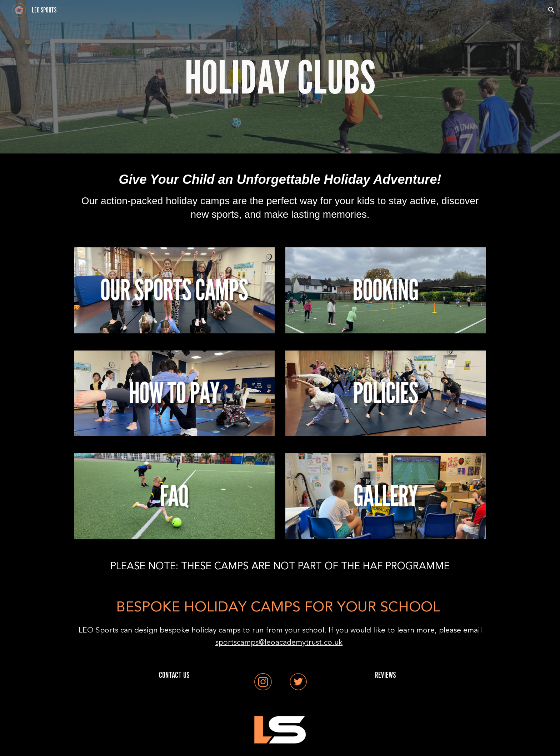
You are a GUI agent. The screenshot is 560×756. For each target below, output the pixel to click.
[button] (551, 10)
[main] (280, 77)
